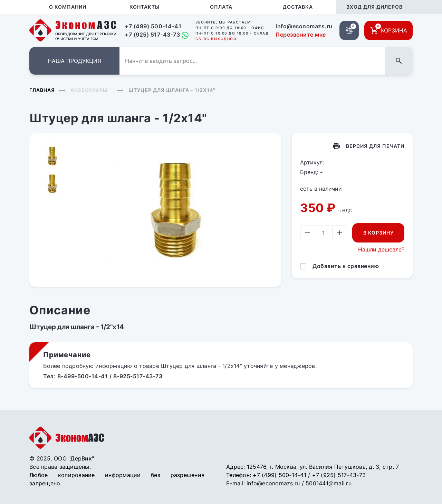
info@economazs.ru (304, 26)
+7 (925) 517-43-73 (152, 35)
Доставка (298, 7)
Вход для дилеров (374, 7)
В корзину (378, 233)
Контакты (145, 7)
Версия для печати (375, 146)
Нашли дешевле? (381, 249)
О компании (68, 7)
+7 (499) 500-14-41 (153, 26)
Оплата (221, 7)
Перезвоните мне (301, 35)
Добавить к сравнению (346, 266)
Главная (42, 90)
